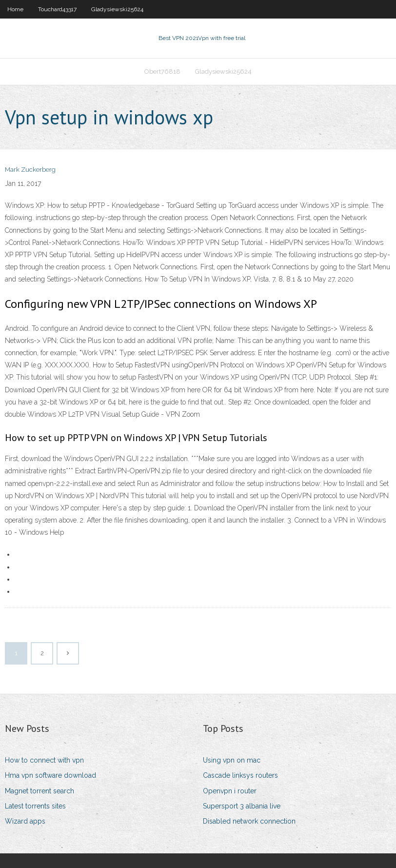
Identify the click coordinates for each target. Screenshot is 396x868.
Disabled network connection (249, 821)
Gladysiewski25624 (117, 9)
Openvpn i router (230, 791)
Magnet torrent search (40, 791)
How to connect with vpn (44, 760)
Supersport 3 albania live (242, 806)
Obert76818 (162, 71)
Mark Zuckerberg (30, 170)
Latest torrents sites (35, 806)
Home (15, 9)
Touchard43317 (57, 9)
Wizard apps (25, 821)
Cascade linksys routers (240, 775)
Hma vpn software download (50, 775)
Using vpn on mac (232, 760)
